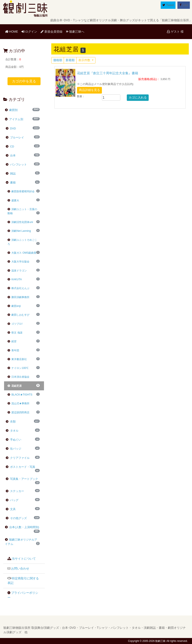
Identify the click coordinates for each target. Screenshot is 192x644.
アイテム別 (16, 119)
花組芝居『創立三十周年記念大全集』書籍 (108, 73)
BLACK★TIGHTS (20, 395)
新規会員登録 (51, 32)
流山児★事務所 (19, 403)
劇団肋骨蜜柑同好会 (21, 191)
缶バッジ (15, 449)
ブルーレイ (17, 137)
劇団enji (14, 306)
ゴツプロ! (15, 324)
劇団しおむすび (19, 315)
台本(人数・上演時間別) (24, 527)
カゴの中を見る (24, 81)
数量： (81, 96)
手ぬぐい (15, 440)
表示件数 (85, 60)
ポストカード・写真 (22, 467)
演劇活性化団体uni (20, 222)
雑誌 (12, 174)
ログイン (29, 32)
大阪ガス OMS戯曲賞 (22, 253)
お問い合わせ (20, 569)
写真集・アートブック (24, 479)
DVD (13, 128)
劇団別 (13, 110)
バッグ (14, 500)
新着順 (70, 60)
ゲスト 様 (175, 32)
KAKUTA (15, 279)
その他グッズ (18, 518)
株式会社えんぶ (19, 288)
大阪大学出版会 (19, 262)
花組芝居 (15, 386)
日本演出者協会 (19, 377)
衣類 (12, 422)
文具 (12, 509)
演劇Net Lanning (19, 231)
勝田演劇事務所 (19, 297)
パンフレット (18, 164)
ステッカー (17, 491)
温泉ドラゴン (17, 271)
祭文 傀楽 (15, 333)
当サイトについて (24, 559)
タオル (14, 431)
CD (12, 146)
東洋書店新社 (17, 359)
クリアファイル (19, 458)
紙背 (12, 341)
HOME (12, 31)
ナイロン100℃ (18, 368)
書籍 (12, 183)
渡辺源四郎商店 (19, 412)
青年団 (13, 350)
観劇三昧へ (75, 32)
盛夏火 (13, 200)
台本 (12, 155)
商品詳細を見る (89, 90)
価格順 (58, 60)
